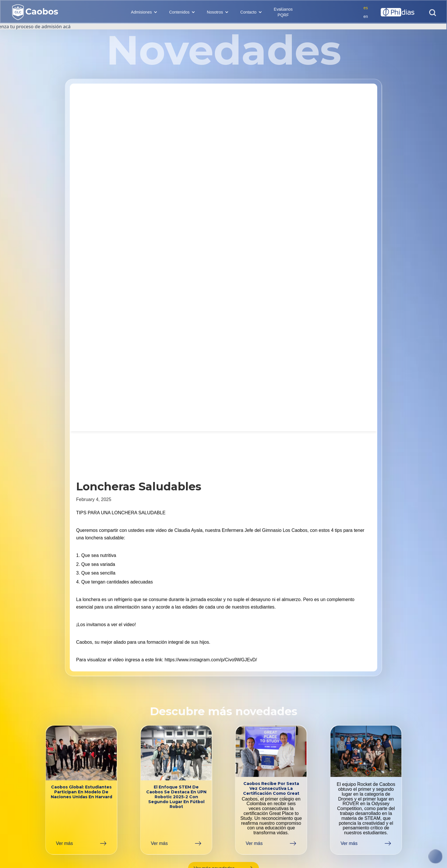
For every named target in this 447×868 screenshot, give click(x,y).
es (366, 8)
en (366, 16)
